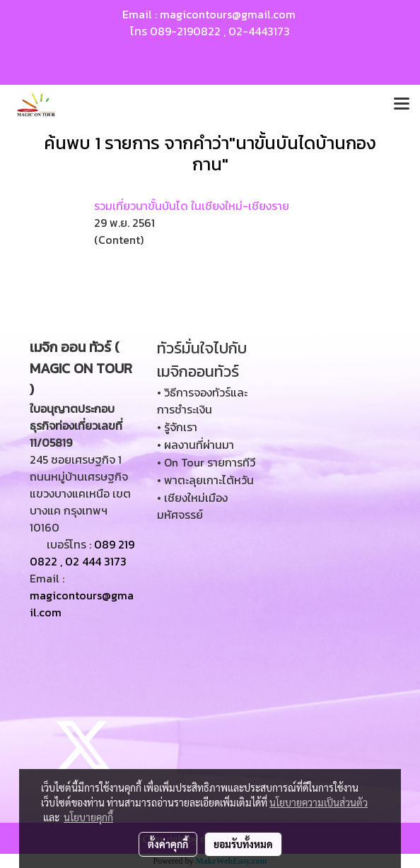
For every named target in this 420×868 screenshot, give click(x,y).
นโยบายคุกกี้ (88, 817)
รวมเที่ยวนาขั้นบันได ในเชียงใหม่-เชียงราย (192, 206)
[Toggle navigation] (402, 105)
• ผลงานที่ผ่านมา (196, 445)
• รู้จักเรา (177, 427)
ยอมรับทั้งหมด (243, 844)
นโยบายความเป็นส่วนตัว (319, 802)
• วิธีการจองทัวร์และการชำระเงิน (202, 401)
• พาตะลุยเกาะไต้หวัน (205, 480)
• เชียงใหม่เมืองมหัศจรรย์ (192, 506)
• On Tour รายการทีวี (206, 462)
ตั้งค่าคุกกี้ (168, 844)
